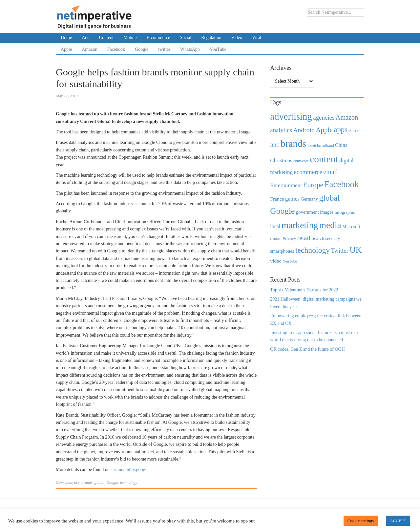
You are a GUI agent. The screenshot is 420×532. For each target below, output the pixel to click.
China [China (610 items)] (341, 145)
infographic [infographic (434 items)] (345, 212)
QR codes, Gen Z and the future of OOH (307, 349)
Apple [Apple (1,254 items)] (324, 130)
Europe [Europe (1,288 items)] (313, 185)
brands (87, 483)
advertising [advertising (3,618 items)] (291, 116)
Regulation (211, 38)
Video (237, 38)
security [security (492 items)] (333, 238)
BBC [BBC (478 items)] (275, 145)
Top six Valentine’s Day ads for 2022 (304, 290)
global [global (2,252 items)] (330, 198)
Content (106, 38)
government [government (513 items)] (307, 212)
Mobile (130, 38)
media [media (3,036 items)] (330, 225)
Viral (257, 38)
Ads (85, 38)
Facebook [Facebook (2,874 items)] (341, 184)
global (100, 483)
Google (142, 49)
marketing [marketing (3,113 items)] (300, 225)
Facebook (116, 49)
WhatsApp (190, 49)
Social (186, 38)
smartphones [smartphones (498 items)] (282, 251)
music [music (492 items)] (276, 238)
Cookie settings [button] (361, 521)
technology (129, 483)
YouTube (218, 49)
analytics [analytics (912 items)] (281, 130)
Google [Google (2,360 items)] (282, 211)
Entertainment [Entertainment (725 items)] (286, 185)
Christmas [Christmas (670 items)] (281, 160)
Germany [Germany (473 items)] (309, 199)
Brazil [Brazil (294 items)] (312, 146)
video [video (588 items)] (276, 261)
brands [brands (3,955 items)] (293, 144)
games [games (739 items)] (292, 199)
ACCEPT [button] (398, 521)
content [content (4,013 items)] (324, 159)
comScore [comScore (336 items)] (301, 161)
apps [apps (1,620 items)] (341, 130)
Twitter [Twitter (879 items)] (340, 251)
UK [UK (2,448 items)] (356, 250)
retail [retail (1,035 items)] (304, 238)
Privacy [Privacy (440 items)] (289, 238)
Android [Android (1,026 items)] (304, 130)
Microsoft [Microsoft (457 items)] (351, 227)
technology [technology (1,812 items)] (313, 250)
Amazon (89, 49)
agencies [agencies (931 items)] (324, 118)
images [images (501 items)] (327, 212)
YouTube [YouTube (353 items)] (290, 261)
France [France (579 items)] (277, 199)
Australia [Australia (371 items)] (356, 131)
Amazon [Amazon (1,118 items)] (347, 117)
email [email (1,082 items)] (330, 172)
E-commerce (158, 38)
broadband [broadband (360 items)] (325, 146)
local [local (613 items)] (275, 226)
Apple (66, 49)
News (60, 483)
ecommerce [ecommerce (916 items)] (308, 172)
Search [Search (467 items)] (318, 238)
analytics (72, 483)
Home (66, 38)
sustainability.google (129, 470)
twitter (164, 49)
